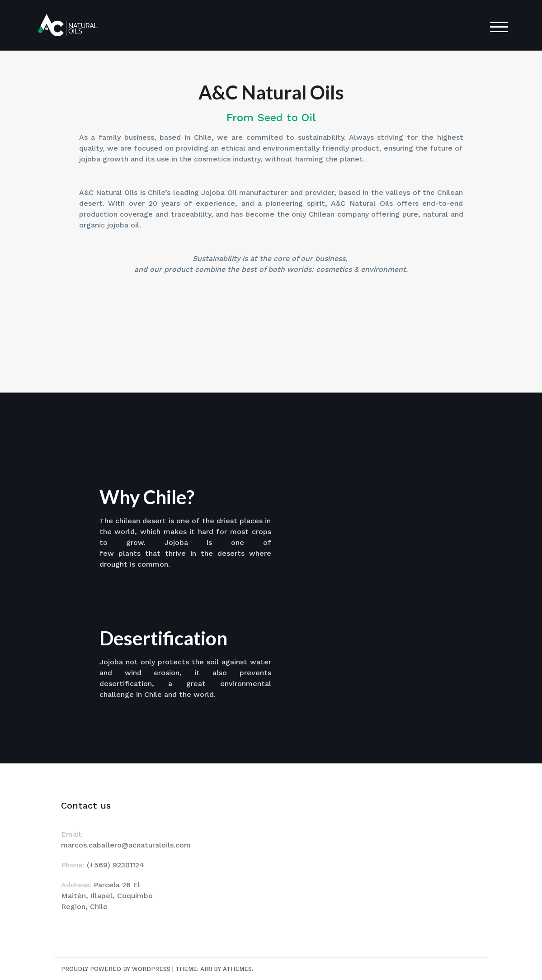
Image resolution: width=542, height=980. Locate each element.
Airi (206, 969)
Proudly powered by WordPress (116, 969)
